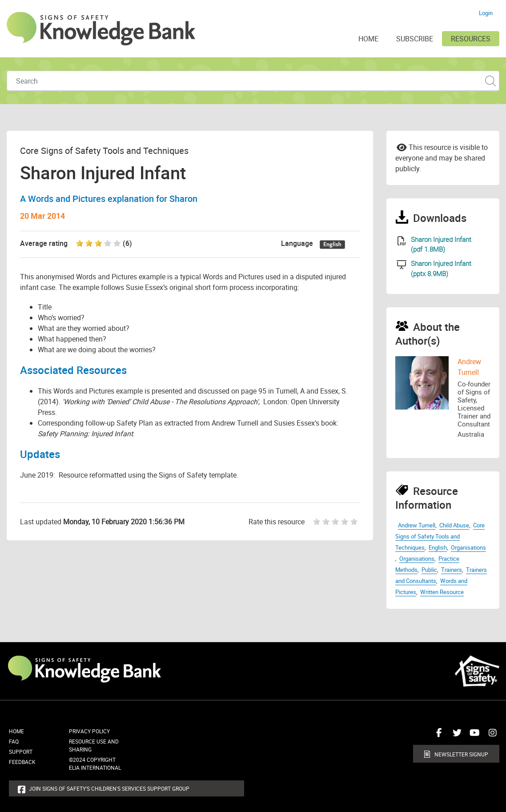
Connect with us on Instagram (490, 736)
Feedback (22, 762)
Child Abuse (454, 525)
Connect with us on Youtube (473, 736)
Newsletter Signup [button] (461, 754)
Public (429, 570)
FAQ (14, 741)
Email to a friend (402, 147)
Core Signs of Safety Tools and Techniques (440, 536)
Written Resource (442, 592)
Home (16, 731)
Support (21, 752)
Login (486, 13)
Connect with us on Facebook (437, 736)
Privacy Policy (89, 731)
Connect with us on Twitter (455, 736)
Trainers (452, 570)
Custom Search (490, 81)
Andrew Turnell (417, 525)
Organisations (468, 547)
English (438, 547)
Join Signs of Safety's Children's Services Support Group (109, 788)
